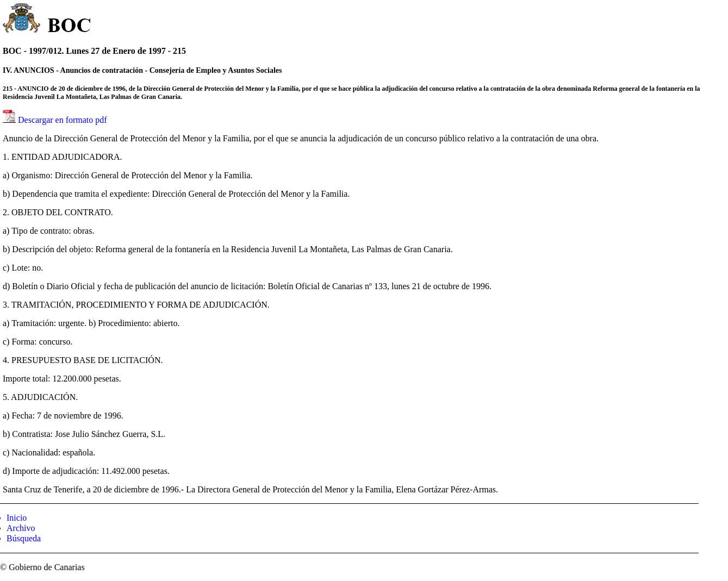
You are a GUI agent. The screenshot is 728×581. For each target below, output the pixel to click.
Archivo (21, 528)
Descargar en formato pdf (63, 120)
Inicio (17, 518)
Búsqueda (24, 538)
